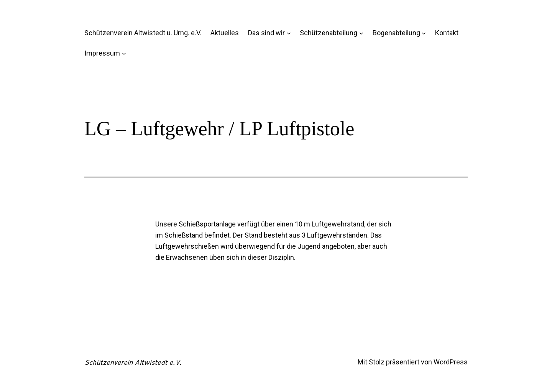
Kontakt (447, 33)
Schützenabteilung (329, 33)
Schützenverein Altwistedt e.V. (133, 362)
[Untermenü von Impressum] (124, 53)
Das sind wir (266, 33)
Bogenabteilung (396, 33)
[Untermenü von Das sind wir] (289, 33)
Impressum (102, 53)
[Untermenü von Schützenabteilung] (361, 33)
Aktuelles (225, 33)
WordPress (451, 362)
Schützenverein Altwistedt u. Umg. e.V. (143, 33)
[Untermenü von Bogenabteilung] (424, 33)
